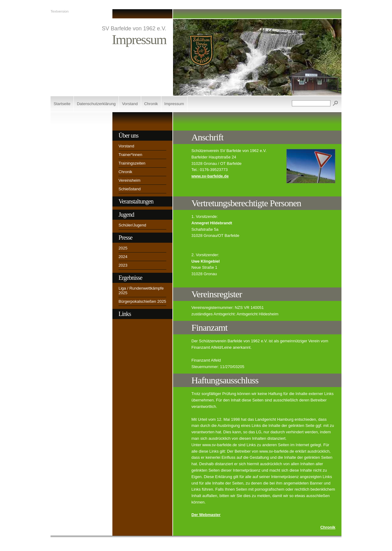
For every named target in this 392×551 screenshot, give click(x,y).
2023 (123, 265)
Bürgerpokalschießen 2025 (142, 301)
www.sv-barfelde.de (210, 176)
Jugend (126, 215)
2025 (123, 248)
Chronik (151, 104)
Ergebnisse (130, 278)
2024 (123, 257)
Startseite (62, 104)
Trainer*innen (130, 155)
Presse (125, 237)
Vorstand (130, 104)
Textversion (60, 11)
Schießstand (130, 189)
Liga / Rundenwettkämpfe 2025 (141, 291)
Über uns (128, 135)
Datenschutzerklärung (96, 104)
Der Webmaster (206, 515)
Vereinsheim (130, 180)
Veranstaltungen (136, 201)
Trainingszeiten (132, 163)
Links (125, 314)
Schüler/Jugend (132, 225)
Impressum (174, 104)
